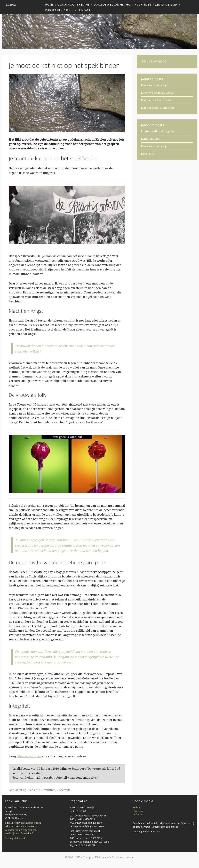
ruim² (156, 831)
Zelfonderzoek (166, 4)
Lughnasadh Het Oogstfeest (159, 131)
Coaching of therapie (73, 4)
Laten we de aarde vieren (158, 93)
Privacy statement (15, 838)
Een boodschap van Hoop (158, 108)
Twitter (137, 807)
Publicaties (54, 10)
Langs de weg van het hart (113, 4)
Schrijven (144, 4)
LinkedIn (138, 814)
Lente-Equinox (151, 139)
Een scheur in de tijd (154, 85)
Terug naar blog (154, 61)
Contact (84, 10)
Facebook (138, 811)
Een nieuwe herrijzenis (156, 100)
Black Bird (148, 154)
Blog (70, 10)
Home (49, 4)
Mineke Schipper (29, 756)
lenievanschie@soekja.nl (27, 823)
